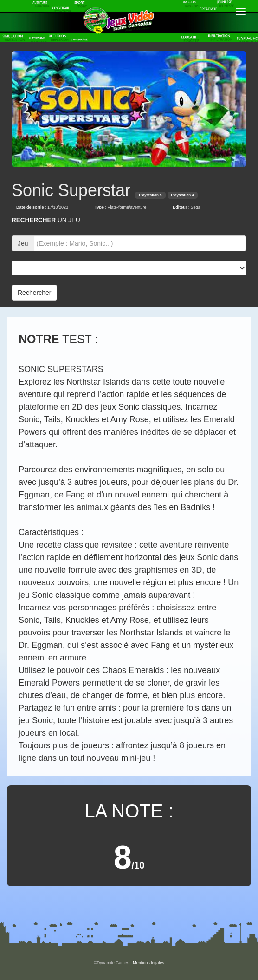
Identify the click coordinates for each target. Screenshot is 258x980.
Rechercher (34, 293)
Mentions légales (148, 963)
